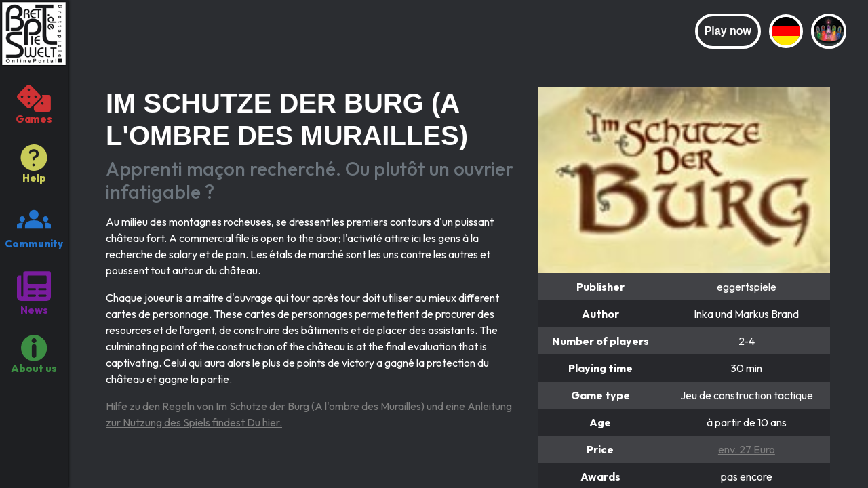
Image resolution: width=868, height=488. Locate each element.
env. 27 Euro (747, 449)
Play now (728, 31)
